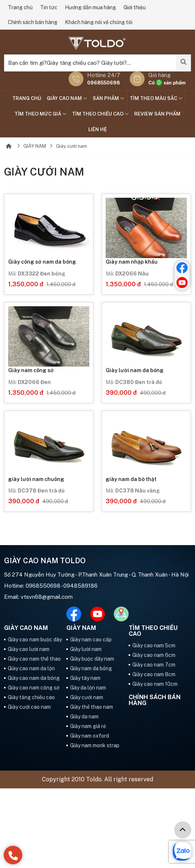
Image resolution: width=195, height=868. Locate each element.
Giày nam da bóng (91, 668)
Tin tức (49, 7)
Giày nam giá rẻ (88, 726)
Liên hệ (97, 129)
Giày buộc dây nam (92, 659)
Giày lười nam (86, 649)
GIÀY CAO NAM (67, 98)
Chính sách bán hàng (33, 22)
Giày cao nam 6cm (154, 655)
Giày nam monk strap (95, 745)
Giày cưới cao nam (29, 707)
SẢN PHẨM (108, 98)
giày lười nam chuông (36, 479)
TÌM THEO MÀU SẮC (156, 98)
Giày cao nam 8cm (154, 674)
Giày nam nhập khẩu (132, 262)
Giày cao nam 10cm (155, 684)
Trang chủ (20, 7)
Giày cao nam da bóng (34, 678)
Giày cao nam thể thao (34, 659)
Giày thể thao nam (92, 707)
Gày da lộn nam (88, 688)
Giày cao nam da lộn (31, 668)
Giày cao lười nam (29, 649)
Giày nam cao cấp (91, 640)
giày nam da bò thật (131, 479)
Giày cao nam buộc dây (35, 640)
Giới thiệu (135, 7)
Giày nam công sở (31, 370)
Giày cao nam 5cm (154, 645)
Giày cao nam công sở (34, 688)
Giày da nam (84, 717)
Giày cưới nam (72, 146)
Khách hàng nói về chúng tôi (99, 22)
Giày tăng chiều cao (31, 697)
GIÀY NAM (35, 146)
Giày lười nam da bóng (135, 370)
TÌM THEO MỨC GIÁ (40, 114)
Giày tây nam (85, 678)
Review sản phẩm (157, 114)
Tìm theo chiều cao (100, 114)
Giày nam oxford (90, 736)
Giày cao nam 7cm (154, 665)
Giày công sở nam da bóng (42, 262)
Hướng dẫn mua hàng (90, 7)
